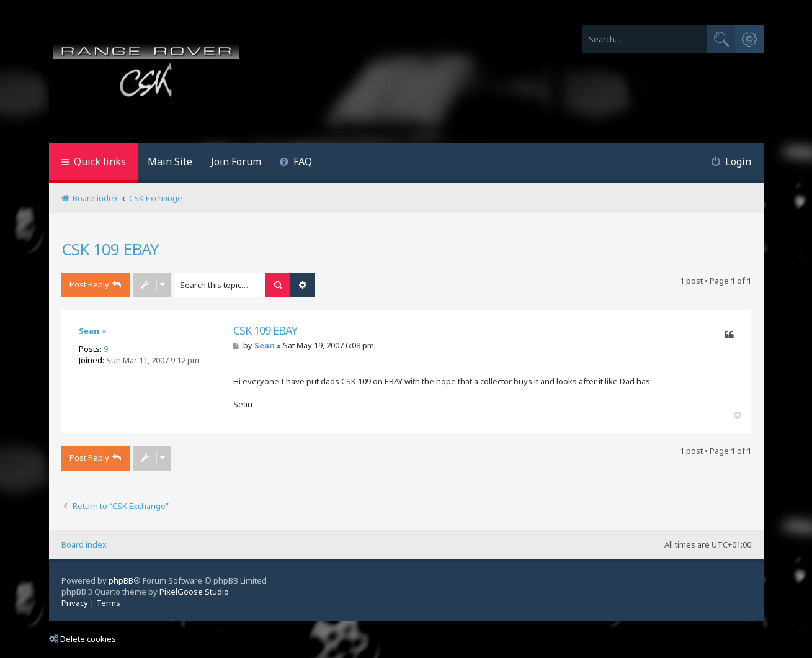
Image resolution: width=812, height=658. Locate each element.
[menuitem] (296, 163)
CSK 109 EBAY (110, 249)
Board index (84, 544)
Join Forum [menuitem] (236, 161)
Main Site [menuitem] (170, 161)
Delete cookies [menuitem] (83, 639)
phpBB (121, 580)
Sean (89, 331)
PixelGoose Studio (194, 592)
